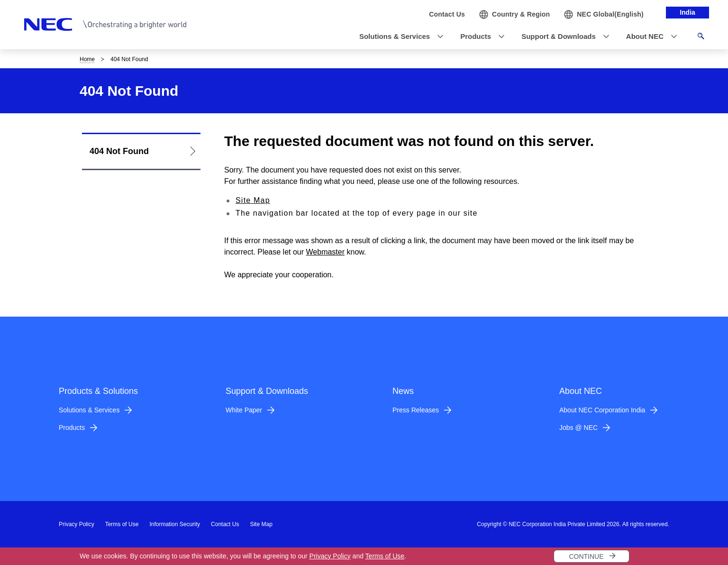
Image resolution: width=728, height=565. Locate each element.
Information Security (175, 524)
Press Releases (416, 410)
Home (87, 59)
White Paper (244, 410)
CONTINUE (586, 556)
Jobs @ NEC (578, 428)
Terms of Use (385, 556)
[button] (398, 37)
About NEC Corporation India (602, 410)
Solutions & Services (89, 410)
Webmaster (326, 252)
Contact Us (225, 524)
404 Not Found (119, 151)
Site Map (253, 200)
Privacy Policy (330, 556)
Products (72, 428)
